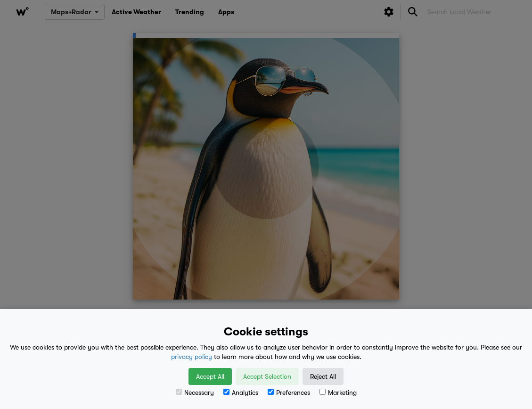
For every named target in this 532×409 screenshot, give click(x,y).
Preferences (289, 392)
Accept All (210, 376)
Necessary (195, 392)
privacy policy (192, 357)
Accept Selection (267, 376)
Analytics (241, 392)
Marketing (338, 392)
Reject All (323, 376)
